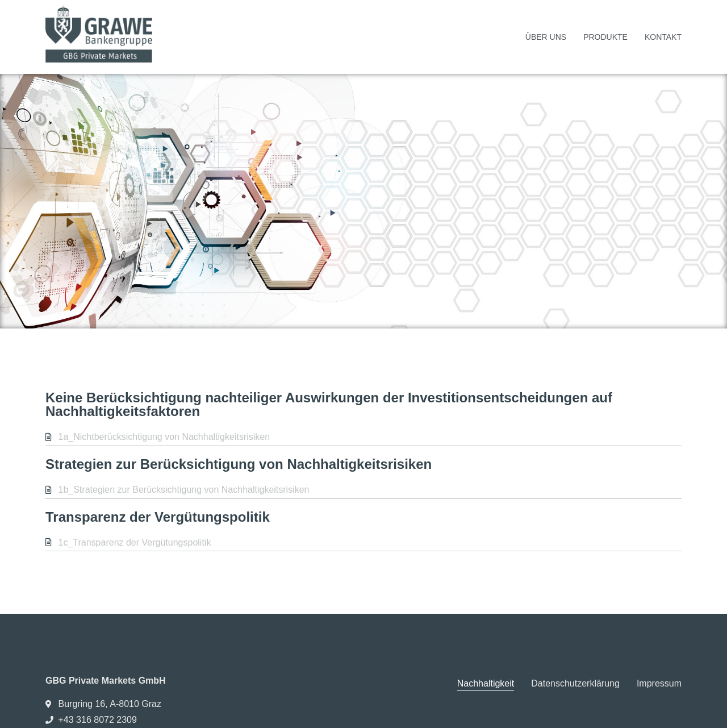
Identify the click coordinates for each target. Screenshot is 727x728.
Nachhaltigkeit (486, 683)
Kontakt (663, 37)
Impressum (659, 683)
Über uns (546, 37)
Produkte (605, 37)
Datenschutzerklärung (575, 683)
